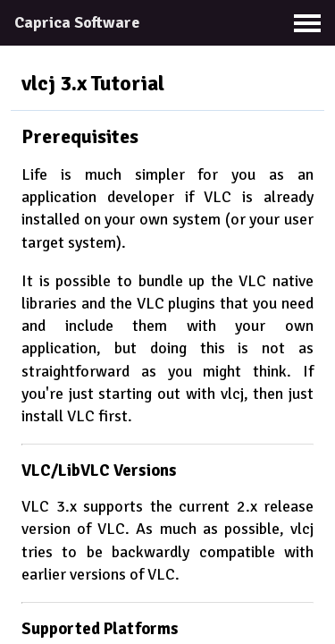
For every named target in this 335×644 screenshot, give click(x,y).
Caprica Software (77, 22)
